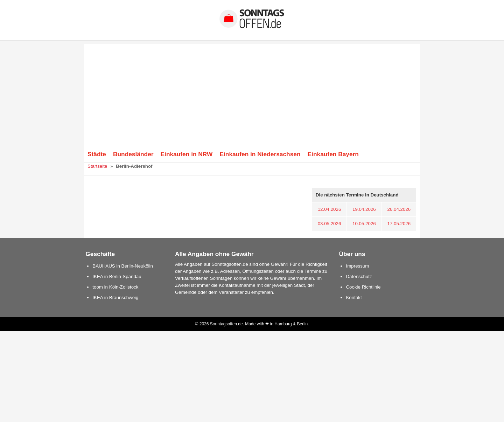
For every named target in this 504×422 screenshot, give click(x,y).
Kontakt (354, 298)
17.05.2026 (399, 224)
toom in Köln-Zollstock (115, 287)
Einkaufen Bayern (333, 154)
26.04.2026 (399, 209)
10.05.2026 (364, 224)
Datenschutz (359, 276)
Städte (97, 154)
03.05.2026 (330, 224)
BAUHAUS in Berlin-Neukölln (123, 266)
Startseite (97, 166)
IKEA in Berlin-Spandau (117, 276)
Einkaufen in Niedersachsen (260, 154)
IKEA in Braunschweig (115, 298)
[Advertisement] (252, 93)
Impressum (357, 266)
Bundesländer (133, 154)
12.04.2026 (330, 209)
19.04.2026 (364, 209)
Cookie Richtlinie (363, 287)
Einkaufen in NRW (187, 154)
